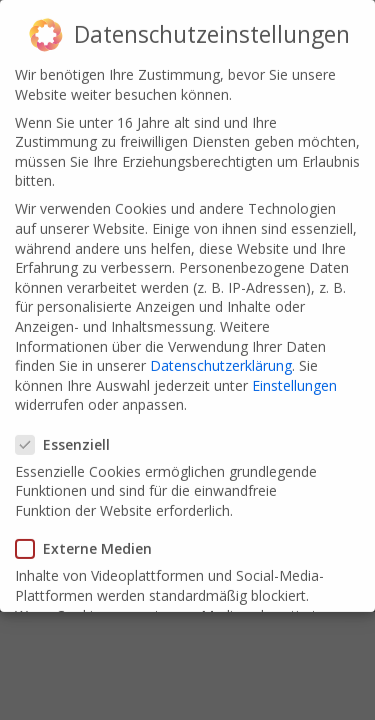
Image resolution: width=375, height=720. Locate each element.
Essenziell (69, 437)
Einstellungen (294, 378)
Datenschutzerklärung (221, 359)
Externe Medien (90, 542)
